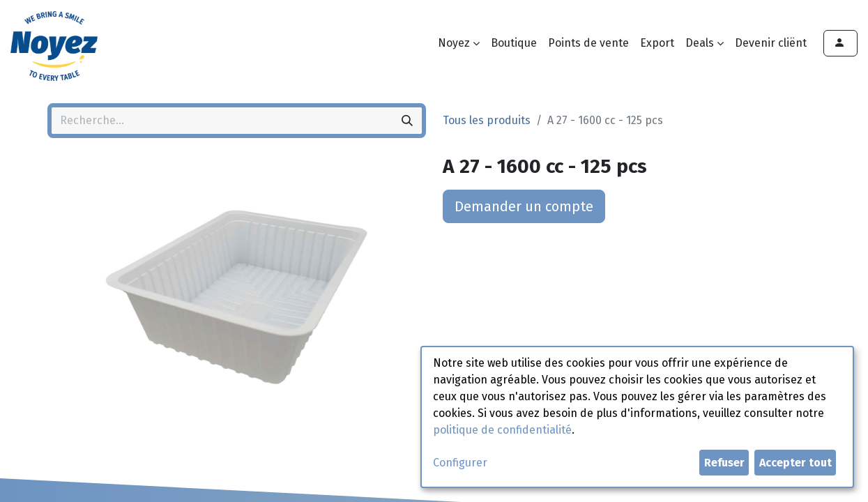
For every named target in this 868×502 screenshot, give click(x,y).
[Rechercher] (407, 121)
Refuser (724, 463)
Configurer (460, 463)
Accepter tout (795, 463)
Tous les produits (487, 120)
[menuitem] (514, 43)
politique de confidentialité (502, 430)
